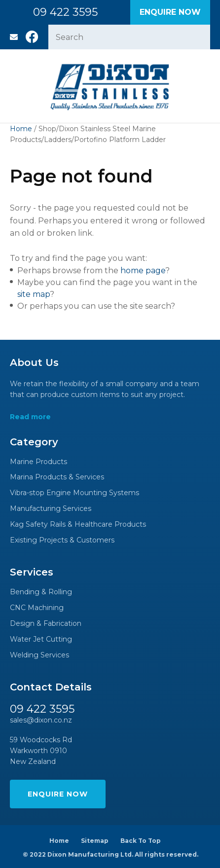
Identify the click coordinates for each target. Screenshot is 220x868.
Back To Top (141, 841)
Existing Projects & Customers (62, 540)
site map (34, 294)
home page (143, 271)
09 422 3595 (65, 12)
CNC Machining (37, 608)
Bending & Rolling (41, 592)
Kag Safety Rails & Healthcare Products (78, 524)
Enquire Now (170, 12)
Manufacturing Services (51, 509)
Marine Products (38, 462)
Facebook (32, 37)
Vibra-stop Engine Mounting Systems (74, 493)
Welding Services (39, 655)
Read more (30, 417)
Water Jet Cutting (41, 639)
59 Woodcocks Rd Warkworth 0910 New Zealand (41, 751)
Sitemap (95, 841)
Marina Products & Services (57, 477)
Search (198, 37)
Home (21, 129)
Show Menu (16, 86)
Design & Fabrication (46, 624)
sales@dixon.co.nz (14, 37)
